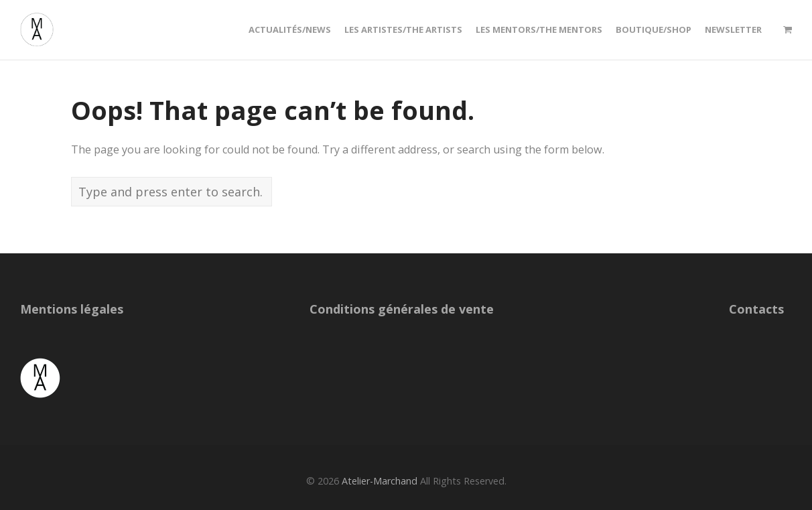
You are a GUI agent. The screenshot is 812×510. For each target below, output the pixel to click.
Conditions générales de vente (402, 309)
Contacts (756, 309)
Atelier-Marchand (380, 481)
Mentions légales (72, 309)
